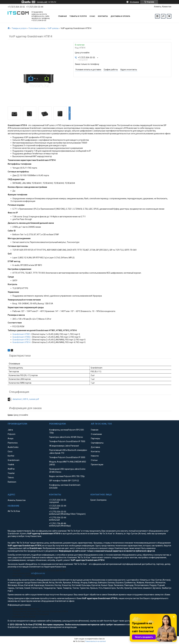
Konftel (11, 456)
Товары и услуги (78, 16)
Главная (62, 16)
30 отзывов (134, 2)
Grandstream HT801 (21, 334)
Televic (11, 478)
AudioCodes (13, 447)
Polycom (12, 434)
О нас (92, 16)
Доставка (95, 447)
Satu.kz (102, 639)
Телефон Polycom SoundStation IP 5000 (67, 457)
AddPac (11, 469)
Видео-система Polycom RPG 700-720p (67, 476)
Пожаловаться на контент (96, 641)
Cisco (10, 452)
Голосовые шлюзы (37, 28)
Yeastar (11, 473)
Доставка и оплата (120, 16)
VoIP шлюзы (53, 28)
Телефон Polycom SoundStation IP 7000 (67, 441)
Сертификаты (97, 443)
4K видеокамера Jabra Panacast (64, 446)
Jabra (10, 430)
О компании (96, 434)
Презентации (97, 465)
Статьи (94, 460)
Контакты (103, 16)
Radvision (12, 482)
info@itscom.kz (38, 573)
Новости (95, 456)
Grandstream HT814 (21, 342)
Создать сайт (42, 2)
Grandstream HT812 (21, 340)
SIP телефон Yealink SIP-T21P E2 (64, 481)
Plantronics (13, 443)
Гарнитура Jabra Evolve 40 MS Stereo (66, 437)
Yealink (11, 465)
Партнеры (95, 438)
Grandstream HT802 (21, 337)
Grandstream (14, 460)
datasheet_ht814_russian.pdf (26, 399)
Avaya (10, 438)
